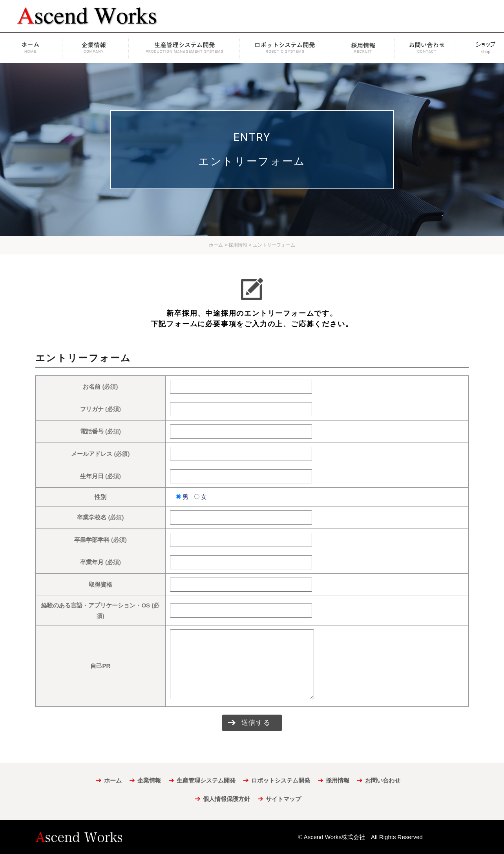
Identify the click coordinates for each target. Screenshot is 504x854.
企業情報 (96, 48)
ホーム (32, 48)
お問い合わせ (429, 48)
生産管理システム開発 (184, 48)
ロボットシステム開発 (286, 48)
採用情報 (363, 48)
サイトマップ (283, 799)
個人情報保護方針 (226, 799)
